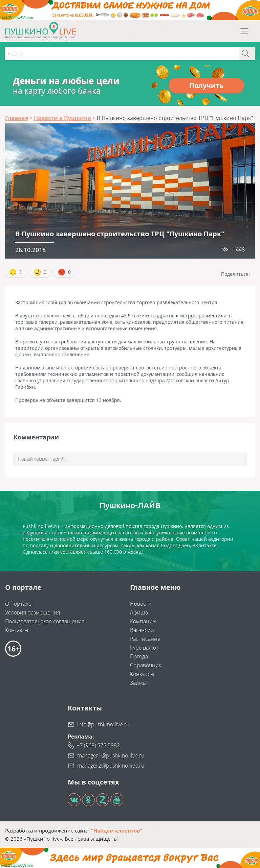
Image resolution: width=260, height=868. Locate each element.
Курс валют (144, 648)
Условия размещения (32, 612)
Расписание (145, 639)
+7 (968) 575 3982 (98, 745)
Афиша (139, 612)
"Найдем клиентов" (117, 830)
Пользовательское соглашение (45, 621)
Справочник (146, 665)
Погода (139, 656)
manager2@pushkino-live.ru (111, 766)
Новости (141, 604)
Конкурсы (142, 674)
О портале (18, 604)
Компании (143, 621)
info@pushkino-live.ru (103, 724)
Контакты (17, 630)
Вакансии (142, 630)
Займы (138, 683)
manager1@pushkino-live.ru (111, 755)
